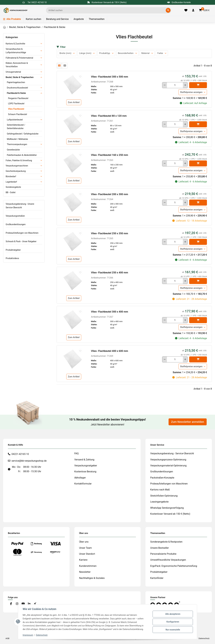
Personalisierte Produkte (163, 554)
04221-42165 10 (20, 454)
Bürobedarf (11, 176)
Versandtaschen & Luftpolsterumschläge (16, 51)
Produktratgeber (13, 250)
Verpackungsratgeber (86, 466)
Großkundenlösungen (16, 224)
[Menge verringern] (165, 85)
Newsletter (85, 572)
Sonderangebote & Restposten (166, 542)
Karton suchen (34, 19)
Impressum (28, 635)
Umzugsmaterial (13, 72)
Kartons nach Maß (160, 490)
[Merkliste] (186, 10)
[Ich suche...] (106, 10)
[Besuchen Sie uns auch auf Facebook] (11, 604)
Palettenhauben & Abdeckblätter (22, 155)
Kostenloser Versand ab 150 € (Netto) (170, 514)
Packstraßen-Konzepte (162, 478)
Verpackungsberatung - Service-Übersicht (172, 453)
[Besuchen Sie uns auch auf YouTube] (23, 604)
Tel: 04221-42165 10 (37, 2)
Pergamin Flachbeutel (18, 98)
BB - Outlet (11, 192)
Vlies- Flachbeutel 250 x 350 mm (110, 233)
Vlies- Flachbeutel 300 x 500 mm (110, 77)
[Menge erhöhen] (185, 85)
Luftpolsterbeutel (15, 120)
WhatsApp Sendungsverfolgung (167, 508)
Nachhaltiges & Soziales (92, 578)
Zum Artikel (74, 102)
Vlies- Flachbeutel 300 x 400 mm (110, 312)
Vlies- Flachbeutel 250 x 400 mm (110, 272)
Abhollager (80, 478)
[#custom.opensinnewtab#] (165, 604)
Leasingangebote (159, 502)
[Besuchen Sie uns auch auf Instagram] (17, 604)
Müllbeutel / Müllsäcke (17, 139)
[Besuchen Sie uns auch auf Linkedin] (29, 604)
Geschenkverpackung (16, 171)
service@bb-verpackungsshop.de (29, 461)
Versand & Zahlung (84, 460)
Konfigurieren (173, 622)
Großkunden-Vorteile (179, 2)
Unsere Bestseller (159, 548)
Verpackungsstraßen (15, 216)
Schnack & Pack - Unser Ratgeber (21, 241)
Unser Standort (87, 554)
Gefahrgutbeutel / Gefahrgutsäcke (23, 134)
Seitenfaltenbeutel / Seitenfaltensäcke (16, 127)
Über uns (84, 542)
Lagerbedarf (11, 182)
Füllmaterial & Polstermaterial (19, 58)
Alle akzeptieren (173, 614)
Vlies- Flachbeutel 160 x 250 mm (110, 155)
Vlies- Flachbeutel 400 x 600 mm (110, 351)
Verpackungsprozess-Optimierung (168, 460)
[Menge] (175, 85)
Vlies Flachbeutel (16, 109)
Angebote (79, 19)
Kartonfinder (157, 578)
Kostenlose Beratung (85, 472)
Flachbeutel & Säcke (16, 93)
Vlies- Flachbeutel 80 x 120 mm (109, 116)
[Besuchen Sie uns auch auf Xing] (35, 604)
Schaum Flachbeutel (18, 114)
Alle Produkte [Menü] (12, 19)
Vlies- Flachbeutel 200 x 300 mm (110, 194)
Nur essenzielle (173, 630)
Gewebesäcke (13, 150)
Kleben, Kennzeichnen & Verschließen (17, 65)
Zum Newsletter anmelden (188, 422)
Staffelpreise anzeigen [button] (191, 92)
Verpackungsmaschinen (17, 166)
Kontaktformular (83, 484)
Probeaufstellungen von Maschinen (22, 233)
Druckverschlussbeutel (17, 88)
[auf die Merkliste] (80, 76)
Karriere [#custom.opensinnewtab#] (83, 560)
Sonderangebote (13, 187)
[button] (193, 10)
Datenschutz (42, 635)
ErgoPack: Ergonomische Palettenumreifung (174, 566)
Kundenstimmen (88, 566)
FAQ (77, 453)
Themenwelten (97, 19)
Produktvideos (12, 258)
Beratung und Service (57, 19)
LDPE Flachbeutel (16, 104)
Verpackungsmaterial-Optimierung (168, 466)
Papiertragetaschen (16, 82)
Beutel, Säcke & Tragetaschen (20, 77)
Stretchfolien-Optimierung (164, 496)
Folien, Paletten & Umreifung (19, 160)
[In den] (198, 85)
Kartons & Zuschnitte (15, 44)
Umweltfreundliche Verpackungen (168, 560)
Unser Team (85, 548)
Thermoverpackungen (17, 144)
